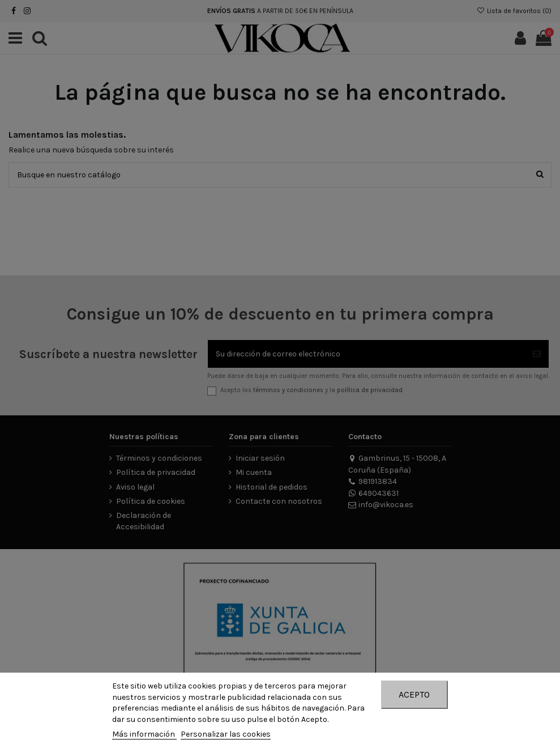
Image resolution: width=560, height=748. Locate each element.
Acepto (414, 694)
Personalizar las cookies (226, 734)
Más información (144, 734)
